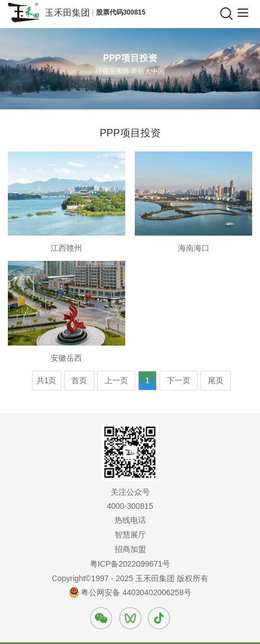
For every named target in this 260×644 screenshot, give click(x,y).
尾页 (216, 380)
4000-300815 (130, 506)
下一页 (179, 380)
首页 (79, 380)
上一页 (116, 380)
